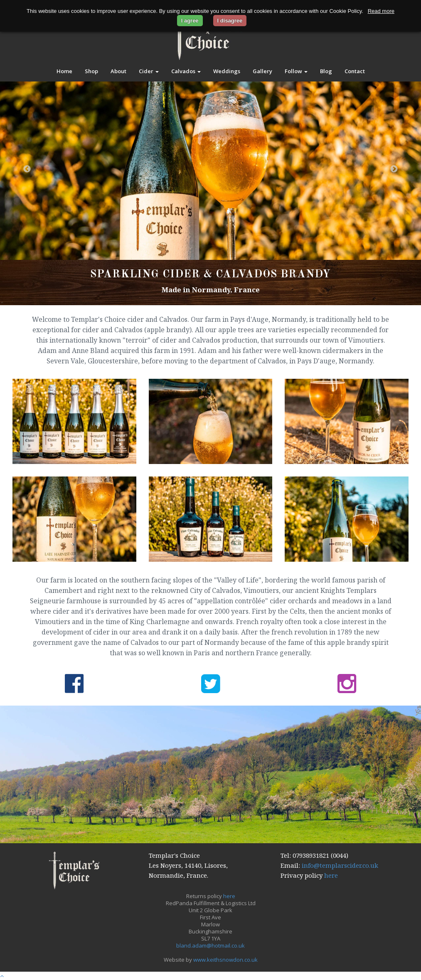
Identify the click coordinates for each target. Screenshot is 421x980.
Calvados (186, 71)
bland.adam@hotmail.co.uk (210, 945)
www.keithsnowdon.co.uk (225, 960)
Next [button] (394, 169)
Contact (355, 71)
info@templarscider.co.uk (340, 865)
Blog (326, 71)
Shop (91, 71)
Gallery (262, 71)
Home (64, 71)
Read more (381, 11)
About (118, 71)
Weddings (227, 71)
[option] (210, 169)
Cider (149, 71)
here (331, 875)
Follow (296, 71)
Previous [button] (27, 169)
